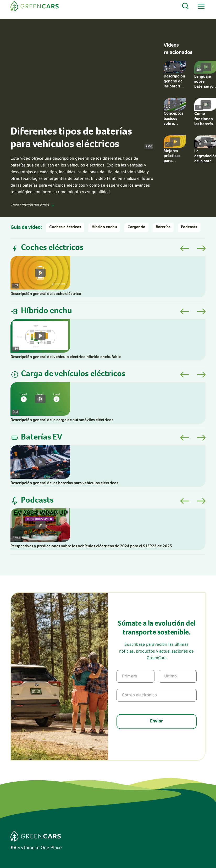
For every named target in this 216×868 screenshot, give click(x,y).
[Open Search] (186, 6)
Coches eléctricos (65, 227)
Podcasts (189, 227)
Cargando (136, 227)
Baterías (163, 227)
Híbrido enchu (104, 227)
